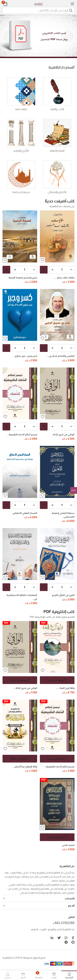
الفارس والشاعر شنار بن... (61, 356)
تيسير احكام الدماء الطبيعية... (22, 434)
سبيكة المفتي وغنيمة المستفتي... (63, 515)
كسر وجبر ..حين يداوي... (25, 356)
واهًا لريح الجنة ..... (65, 688)
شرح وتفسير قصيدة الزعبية (23, 278)
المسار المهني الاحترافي (25, 513)
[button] (10, 4)
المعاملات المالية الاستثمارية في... (22, 597)
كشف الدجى (68, 845)
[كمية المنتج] (62, 270)
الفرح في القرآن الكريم (63, 595)
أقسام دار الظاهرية (62, 67)
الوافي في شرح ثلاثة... (63, 434)
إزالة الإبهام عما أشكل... (25, 767)
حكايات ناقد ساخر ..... (64, 278)
